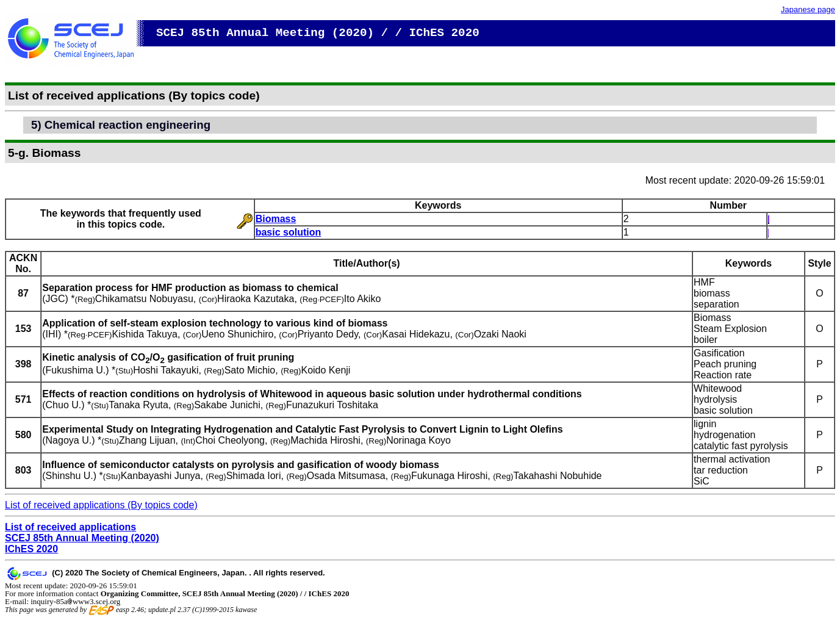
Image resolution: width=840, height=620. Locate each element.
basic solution (289, 232)
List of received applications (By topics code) (101, 505)
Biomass (276, 219)
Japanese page (808, 9)
